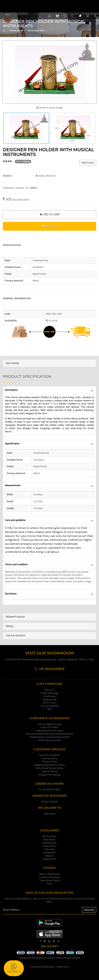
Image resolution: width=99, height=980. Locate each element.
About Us (50, 690)
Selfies (34, 188)
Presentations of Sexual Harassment (50, 737)
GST (49, 709)
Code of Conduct (49, 727)
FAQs (49, 884)
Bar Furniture (49, 836)
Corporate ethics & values (49, 731)
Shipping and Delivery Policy (49, 765)
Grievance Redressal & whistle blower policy (50, 734)
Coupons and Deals (49, 877)
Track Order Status (49, 880)
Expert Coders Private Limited (64, 958)
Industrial (49, 849)
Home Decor (16, 30)
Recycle (50, 856)
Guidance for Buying (49, 775)
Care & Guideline (49, 706)
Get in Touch (49, 703)
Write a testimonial (49, 874)
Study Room (49, 859)
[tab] (49, 363)
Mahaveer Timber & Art (56, 967)
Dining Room (49, 843)
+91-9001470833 (49, 790)
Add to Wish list (46, 176)
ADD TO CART (49, 214)
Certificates (49, 696)
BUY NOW (49, 226)
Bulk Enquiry (88, 163)
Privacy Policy (49, 762)
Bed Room (49, 840)
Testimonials (49, 700)
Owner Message (49, 693)
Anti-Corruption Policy (49, 724)
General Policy (49, 758)
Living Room (49, 853)
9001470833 (49, 802)
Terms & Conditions (49, 755)
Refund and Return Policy (49, 768)
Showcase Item (36, 30)
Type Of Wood (49, 771)
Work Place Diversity (49, 740)
